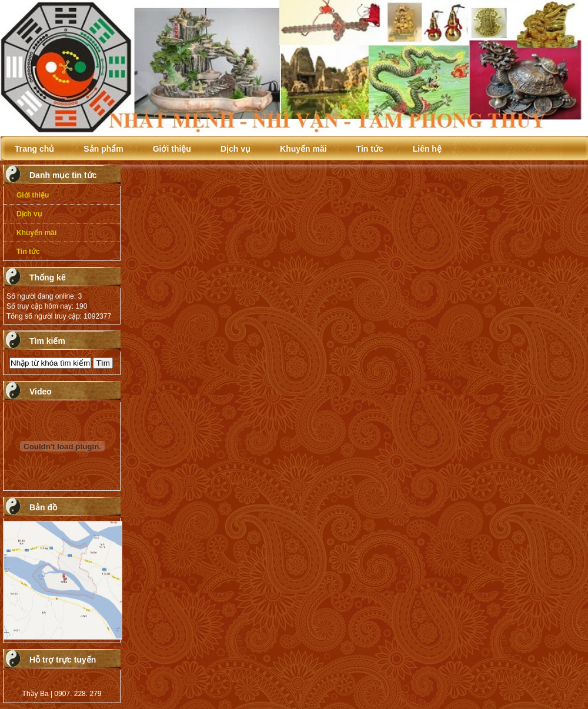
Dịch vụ (235, 149)
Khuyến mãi (303, 149)
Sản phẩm (103, 149)
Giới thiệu (172, 149)
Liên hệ (427, 149)
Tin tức (370, 149)
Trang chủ (34, 149)
